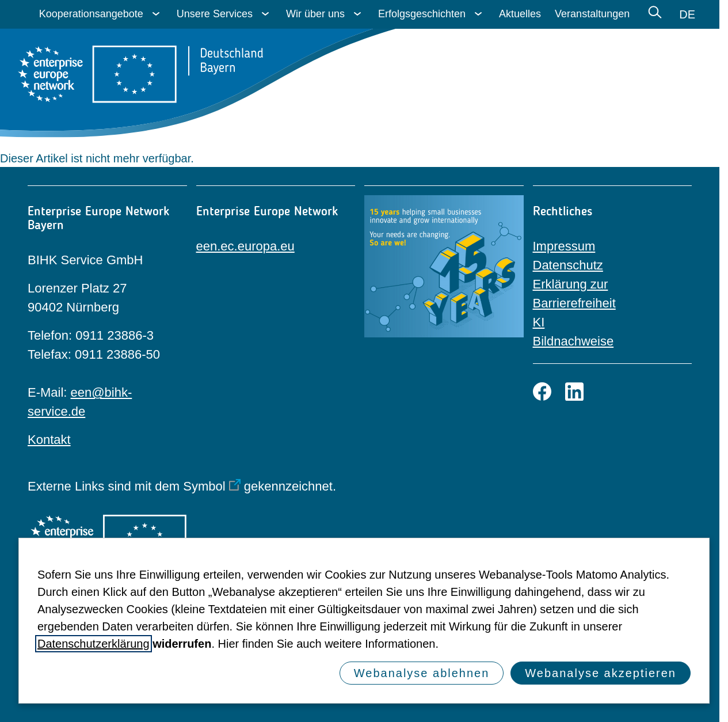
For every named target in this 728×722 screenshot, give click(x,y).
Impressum (564, 246)
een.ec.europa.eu (245, 246)
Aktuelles (520, 14)
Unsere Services (215, 14)
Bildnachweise (573, 341)
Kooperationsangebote (91, 14)
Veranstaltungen (592, 14)
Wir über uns (315, 14)
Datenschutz (568, 265)
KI (539, 322)
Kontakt (49, 440)
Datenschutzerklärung (94, 644)
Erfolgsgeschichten (422, 14)
